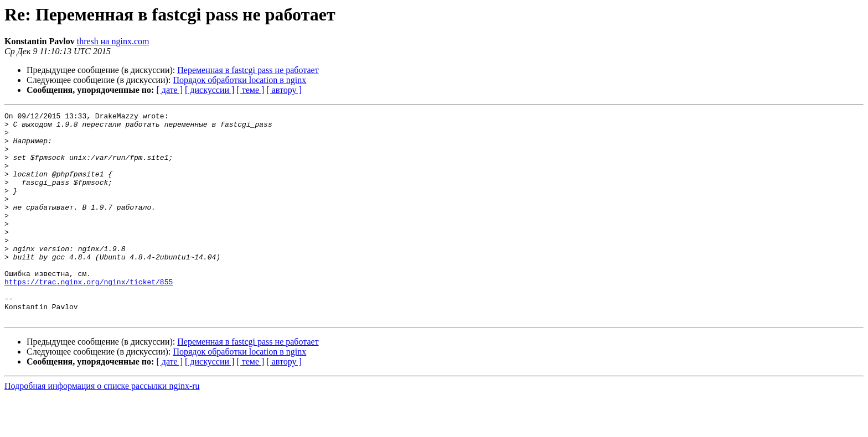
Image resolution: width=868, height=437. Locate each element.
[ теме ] (250, 90)
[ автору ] (284, 90)
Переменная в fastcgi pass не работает (248, 70)
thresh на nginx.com (113, 41)
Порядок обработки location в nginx (239, 80)
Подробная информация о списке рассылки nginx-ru (102, 427)
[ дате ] (169, 90)
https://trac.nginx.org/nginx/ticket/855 (89, 316)
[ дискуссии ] (210, 90)
